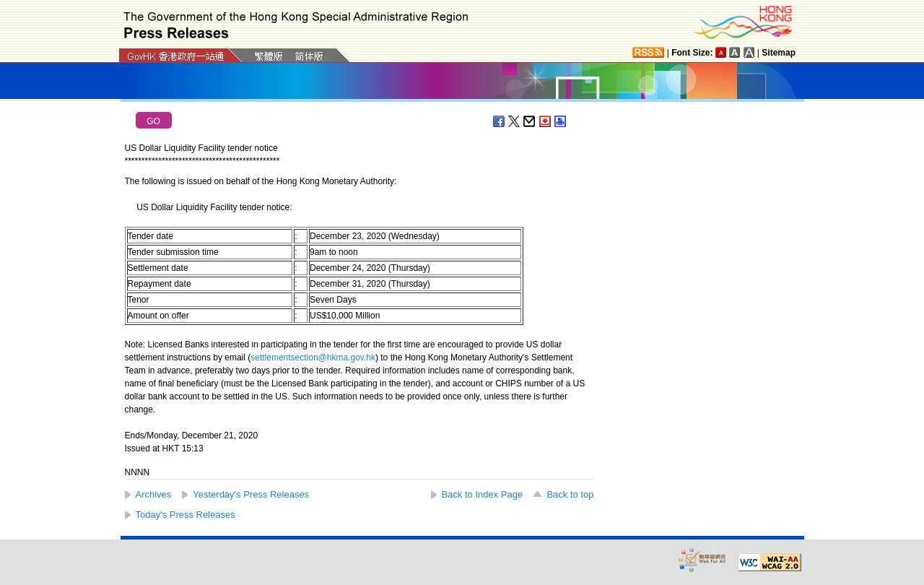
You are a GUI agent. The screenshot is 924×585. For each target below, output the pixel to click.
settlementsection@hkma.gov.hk (313, 357)
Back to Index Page (483, 494)
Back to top (570, 494)
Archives (154, 494)
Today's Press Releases (186, 515)
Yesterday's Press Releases (251, 494)
